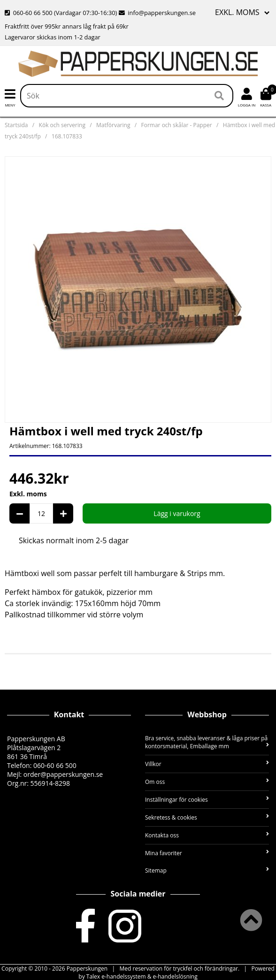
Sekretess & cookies (207, 817)
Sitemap (207, 870)
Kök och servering (62, 125)
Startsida (16, 125)
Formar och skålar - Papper (177, 125)
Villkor (207, 764)
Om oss (207, 782)
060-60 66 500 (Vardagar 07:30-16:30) (62, 13)
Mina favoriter (207, 853)
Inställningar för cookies (207, 800)
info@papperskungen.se (157, 13)
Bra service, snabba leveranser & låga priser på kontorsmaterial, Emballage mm (207, 742)
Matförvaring (113, 125)
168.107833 (67, 136)
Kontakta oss (207, 835)
